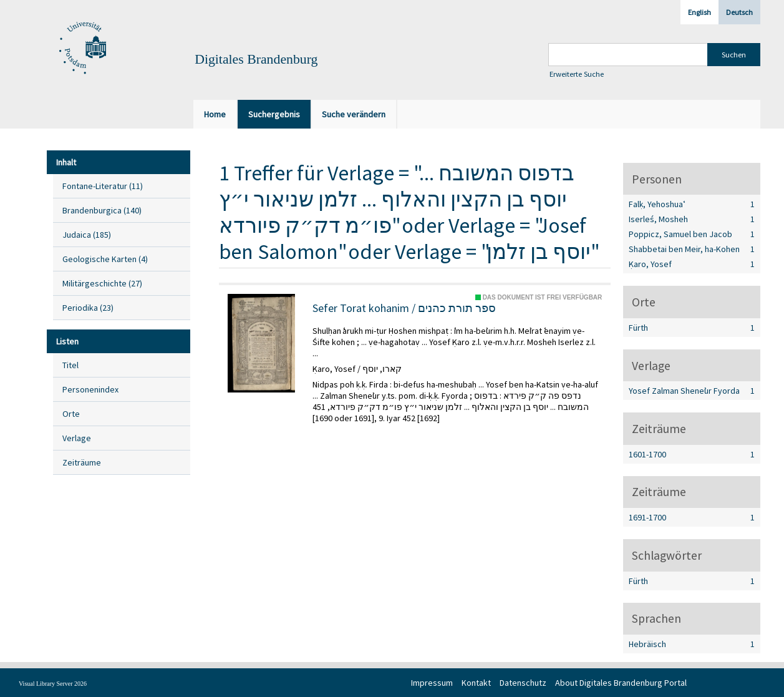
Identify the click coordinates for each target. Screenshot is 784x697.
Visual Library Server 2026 (53, 684)
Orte (71, 414)
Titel (70, 365)
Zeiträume (82, 462)
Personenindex (90, 389)
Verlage (77, 438)
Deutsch (739, 12)
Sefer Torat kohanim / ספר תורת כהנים (404, 308)
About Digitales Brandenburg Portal (621, 683)
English (699, 12)
